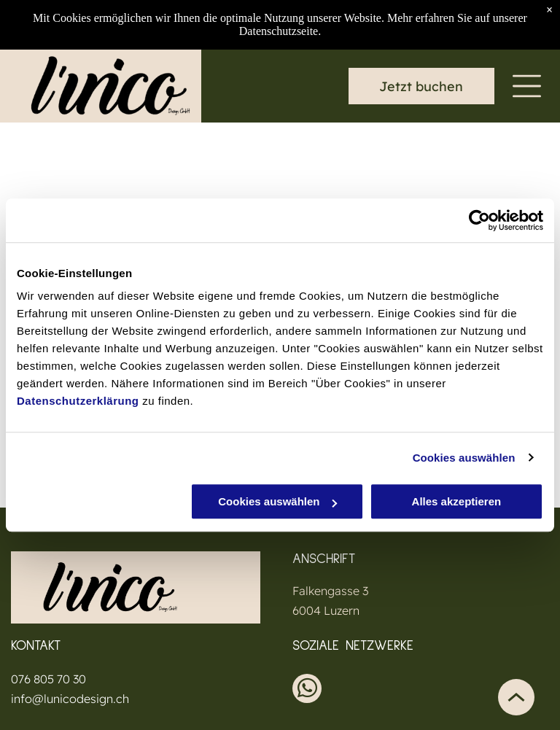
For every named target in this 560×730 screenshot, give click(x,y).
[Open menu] (527, 86)
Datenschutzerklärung (78, 401)
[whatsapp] (307, 690)
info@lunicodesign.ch (70, 699)
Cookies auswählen (464, 458)
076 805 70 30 (48, 679)
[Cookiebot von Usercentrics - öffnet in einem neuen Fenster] (479, 220)
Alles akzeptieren (457, 501)
